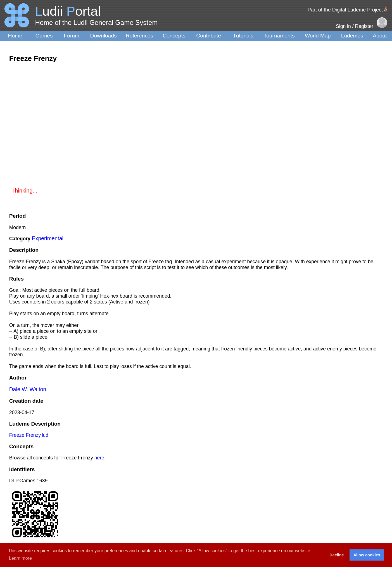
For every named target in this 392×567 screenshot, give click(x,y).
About (380, 36)
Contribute (209, 36)
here (99, 458)
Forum (72, 36)
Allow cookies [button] (367, 555)
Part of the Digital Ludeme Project (345, 10)
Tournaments (279, 36)
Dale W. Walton (28, 389)
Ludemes (352, 36)
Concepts (174, 36)
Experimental (48, 238)
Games (44, 36)
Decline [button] (337, 555)
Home (15, 36)
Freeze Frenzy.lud (29, 435)
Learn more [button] (20, 558)
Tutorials (243, 36)
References (139, 36)
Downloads (104, 36)
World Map (318, 36)
